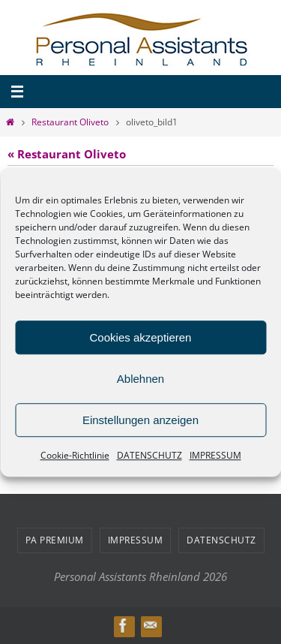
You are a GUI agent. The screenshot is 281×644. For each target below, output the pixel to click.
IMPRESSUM (215, 455)
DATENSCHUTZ (149, 455)
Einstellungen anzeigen (140, 420)
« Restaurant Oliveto (67, 154)
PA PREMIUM (55, 540)
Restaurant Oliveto (70, 122)
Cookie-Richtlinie (75, 455)
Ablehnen (140, 379)
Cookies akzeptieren (141, 337)
